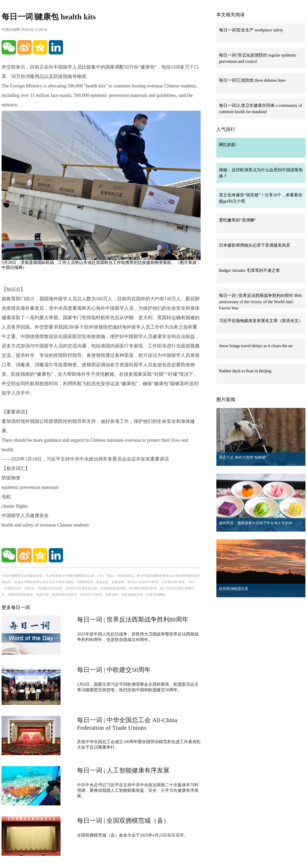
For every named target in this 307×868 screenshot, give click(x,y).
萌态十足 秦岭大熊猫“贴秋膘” (243, 457)
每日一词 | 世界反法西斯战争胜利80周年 (133, 620)
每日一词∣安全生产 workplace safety (251, 30)
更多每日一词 (16, 607)
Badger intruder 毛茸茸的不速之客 (250, 270)
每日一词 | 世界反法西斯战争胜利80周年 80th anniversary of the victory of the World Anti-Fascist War (260, 302)
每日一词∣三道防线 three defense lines (252, 80)
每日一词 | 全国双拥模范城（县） (123, 821)
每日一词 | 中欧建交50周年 (114, 670)
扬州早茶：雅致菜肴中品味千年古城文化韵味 (256, 523)
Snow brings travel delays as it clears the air (256, 346)
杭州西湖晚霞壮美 (234, 589)
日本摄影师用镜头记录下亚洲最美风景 (255, 245)
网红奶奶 (227, 145)
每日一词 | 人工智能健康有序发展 (123, 770)
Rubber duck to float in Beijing (245, 371)
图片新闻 (226, 400)
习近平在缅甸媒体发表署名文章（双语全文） (261, 321)
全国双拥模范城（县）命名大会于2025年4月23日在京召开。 (133, 835)
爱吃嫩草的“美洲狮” (238, 220)
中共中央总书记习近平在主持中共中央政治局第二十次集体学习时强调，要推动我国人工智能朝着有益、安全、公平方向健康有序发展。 (138, 790)
